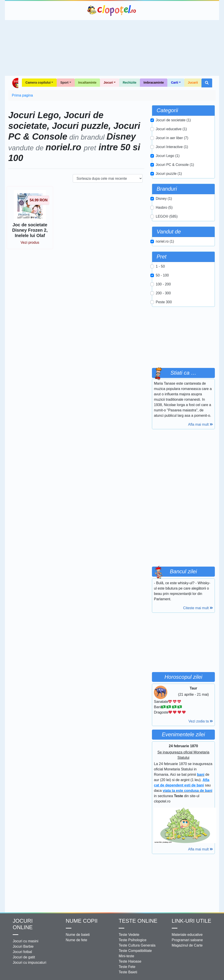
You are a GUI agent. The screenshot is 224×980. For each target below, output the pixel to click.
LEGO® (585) (167, 216)
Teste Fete (127, 967)
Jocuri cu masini (26, 941)
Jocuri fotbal (22, 952)
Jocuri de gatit (24, 957)
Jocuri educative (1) (171, 129)
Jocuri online (23, 924)
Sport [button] (64, 83)
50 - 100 (162, 275)
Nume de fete (77, 940)
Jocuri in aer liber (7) (172, 138)
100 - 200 (163, 284)
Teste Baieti (128, 972)
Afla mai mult (200, 424)
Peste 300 (164, 302)
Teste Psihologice (133, 940)
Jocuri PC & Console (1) (175, 165)
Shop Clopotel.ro (15, 83)
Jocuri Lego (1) (168, 156)
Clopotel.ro (112, 10)
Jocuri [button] (108, 83)
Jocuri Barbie (23, 946)
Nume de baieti (78, 935)
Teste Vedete (129, 935)
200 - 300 (163, 293)
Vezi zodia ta (201, 721)
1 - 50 (160, 266)
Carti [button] (174, 83)
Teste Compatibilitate (135, 951)
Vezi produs (30, 242)
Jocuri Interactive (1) (172, 147)
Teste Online (138, 921)
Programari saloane (187, 940)
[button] (207, 83)
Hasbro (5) (164, 207)
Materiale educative (187, 935)
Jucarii (193, 83)
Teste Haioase (130, 961)
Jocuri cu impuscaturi (29, 962)
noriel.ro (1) (165, 241)
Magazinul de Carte (187, 945)
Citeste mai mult (198, 608)
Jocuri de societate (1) (173, 120)
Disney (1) (164, 199)
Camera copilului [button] (38, 83)
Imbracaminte (154, 83)
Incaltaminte (87, 83)
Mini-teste (126, 956)
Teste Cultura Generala (137, 945)
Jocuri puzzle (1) (169, 174)
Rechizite (130, 83)
